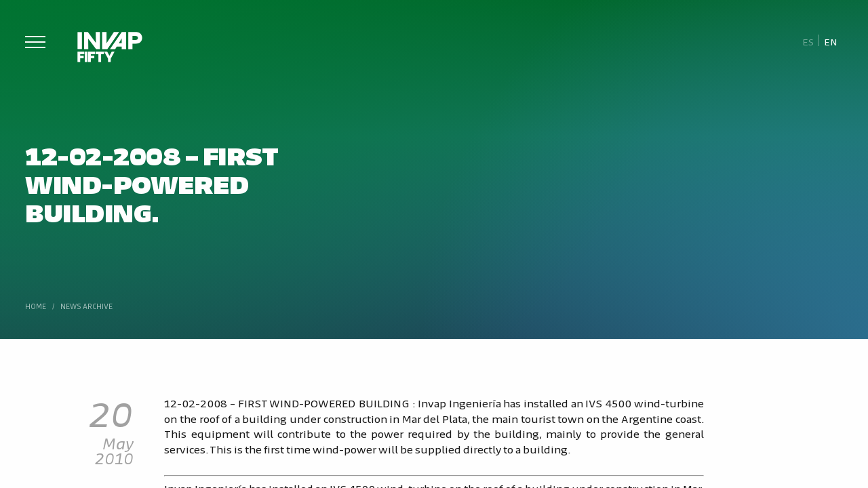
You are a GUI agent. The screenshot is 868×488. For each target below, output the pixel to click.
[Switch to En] (831, 41)
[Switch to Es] (808, 41)
